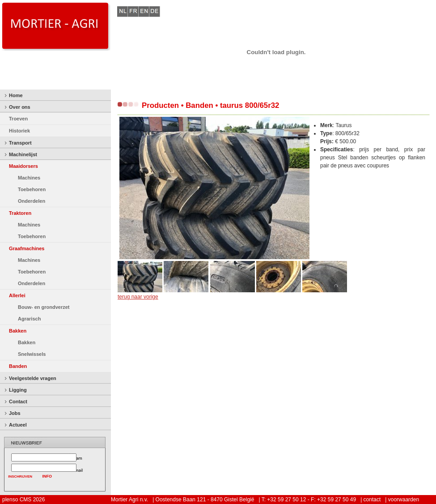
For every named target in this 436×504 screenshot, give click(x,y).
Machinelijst (23, 154)
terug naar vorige (138, 297)
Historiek (19, 131)
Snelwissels (32, 354)
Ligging (18, 390)
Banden (18, 366)
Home (16, 95)
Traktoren (20, 213)
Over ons (20, 107)
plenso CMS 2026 (23, 500)
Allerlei (17, 295)
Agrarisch (29, 319)
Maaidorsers (23, 166)
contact (372, 500)
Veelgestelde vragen (33, 378)
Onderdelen (32, 201)
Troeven (18, 119)
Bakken (18, 331)
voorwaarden (404, 500)
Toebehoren (32, 189)
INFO (47, 476)
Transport (20, 143)
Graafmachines (27, 248)
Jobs (15, 413)
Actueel (18, 425)
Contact (18, 401)
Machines (29, 178)
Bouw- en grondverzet (44, 307)
